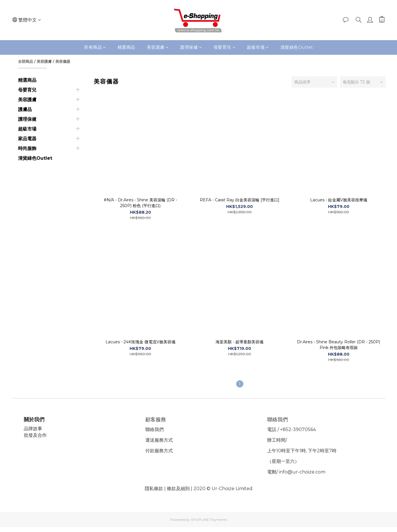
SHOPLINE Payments (209, 520)
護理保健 (191, 47)
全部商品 (26, 61)
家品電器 (27, 139)
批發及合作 (36, 435)
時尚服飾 (27, 148)
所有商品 (95, 47)
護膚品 (25, 109)
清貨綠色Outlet (297, 47)
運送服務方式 (160, 440)
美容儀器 (63, 61)
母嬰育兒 (225, 47)
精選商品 (126, 47)
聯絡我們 (155, 429)
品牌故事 (34, 429)
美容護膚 (158, 47)
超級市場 (258, 47)
